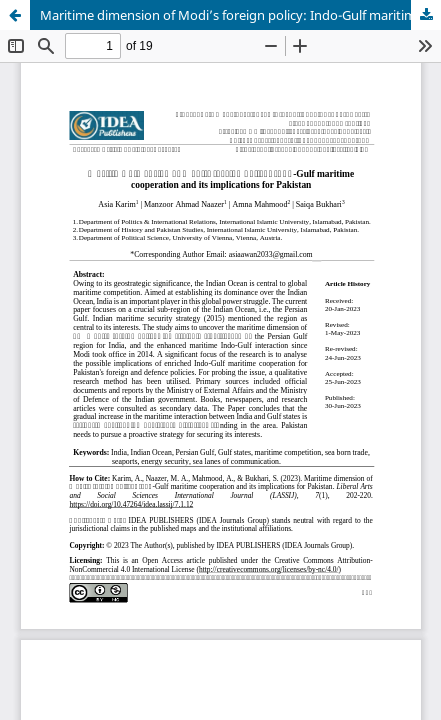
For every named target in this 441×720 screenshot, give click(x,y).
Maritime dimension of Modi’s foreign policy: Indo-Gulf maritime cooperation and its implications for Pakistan (240, 15)
